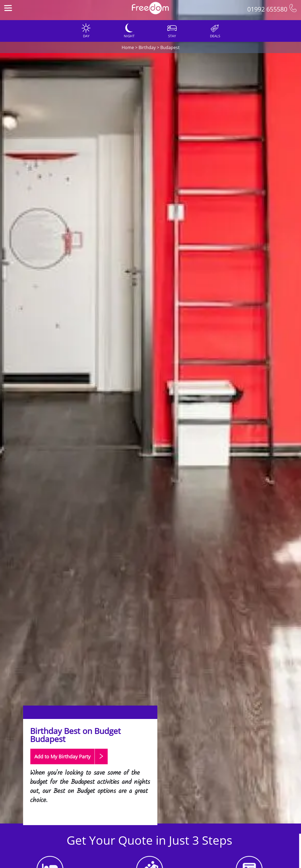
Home (128, 47)
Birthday (147, 47)
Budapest (170, 47)
